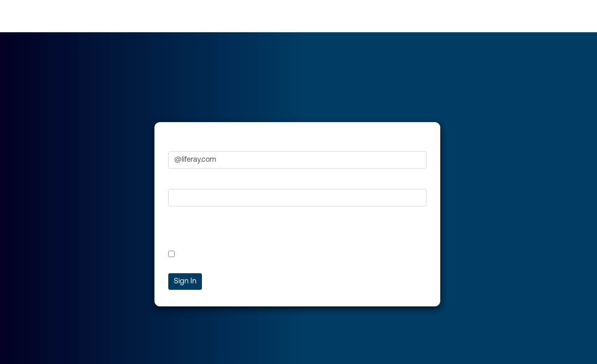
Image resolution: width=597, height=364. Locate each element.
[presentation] (238, 232)
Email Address (192, 143)
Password (185, 180)
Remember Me (197, 254)
